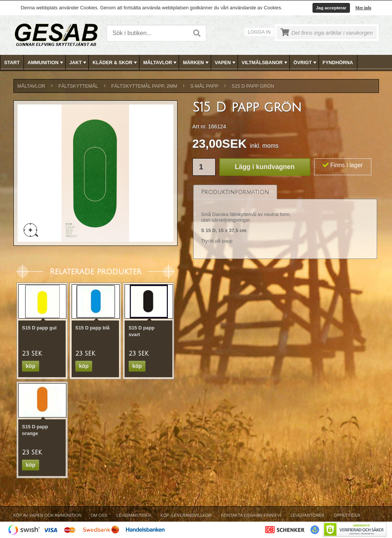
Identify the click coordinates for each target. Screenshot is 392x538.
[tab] (235, 192)
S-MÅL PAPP (204, 86)
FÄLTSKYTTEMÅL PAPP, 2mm (144, 86)
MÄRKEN (196, 63)
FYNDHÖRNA (338, 62)
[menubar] (196, 62)
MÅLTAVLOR (161, 63)
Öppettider (347, 515)
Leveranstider (134, 515)
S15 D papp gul (39, 328)
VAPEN (226, 63)
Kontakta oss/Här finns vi (251, 515)
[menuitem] (12, 62)
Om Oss (99, 515)
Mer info (363, 8)
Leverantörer (308, 515)
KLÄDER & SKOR (115, 63)
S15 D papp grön (253, 86)
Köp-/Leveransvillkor (186, 515)
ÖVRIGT (306, 63)
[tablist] (285, 222)
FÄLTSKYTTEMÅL (78, 86)
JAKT (79, 63)
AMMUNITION (46, 63)
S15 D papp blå (92, 328)
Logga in (259, 32)
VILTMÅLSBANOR (265, 63)
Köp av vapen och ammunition (48, 515)
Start (12, 62)
